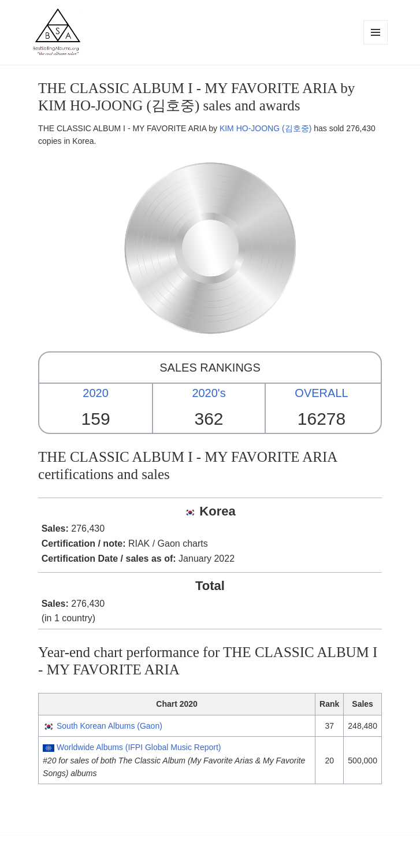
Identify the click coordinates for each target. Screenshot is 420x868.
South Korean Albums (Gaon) (109, 726)
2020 (96, 393)
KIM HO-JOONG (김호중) (265, 128)
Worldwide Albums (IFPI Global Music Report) (139, 747)
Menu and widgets (376, 44)
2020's (209, 393)
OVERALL (321, 393)
